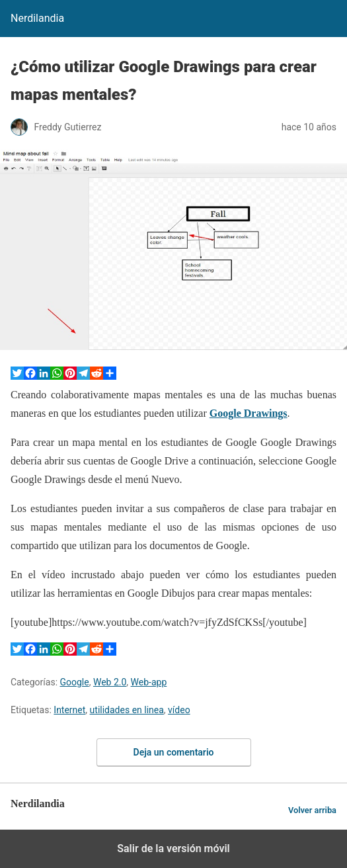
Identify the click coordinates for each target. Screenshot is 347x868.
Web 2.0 (110, 682)
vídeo (179, 710)
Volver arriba (312, 810)
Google (75, 682)
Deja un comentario (174, 752)
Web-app (149, 682)
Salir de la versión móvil (173, 848)
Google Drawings (249, 413)
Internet (69, 710)
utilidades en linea (127, 710)
